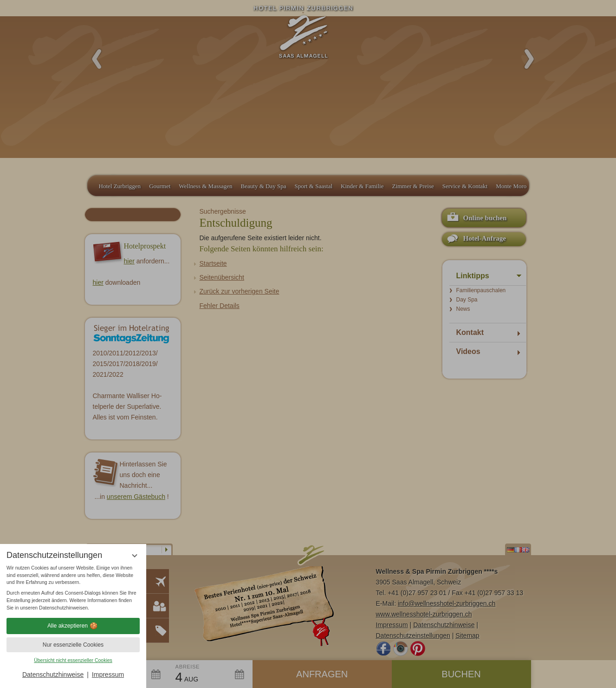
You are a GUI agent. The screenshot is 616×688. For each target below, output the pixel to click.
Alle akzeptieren (73, 626)
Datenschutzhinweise (53, 675)
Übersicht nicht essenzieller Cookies (73, 660)
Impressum (108, 675)
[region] (73, 588)
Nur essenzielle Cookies (73, 645)
